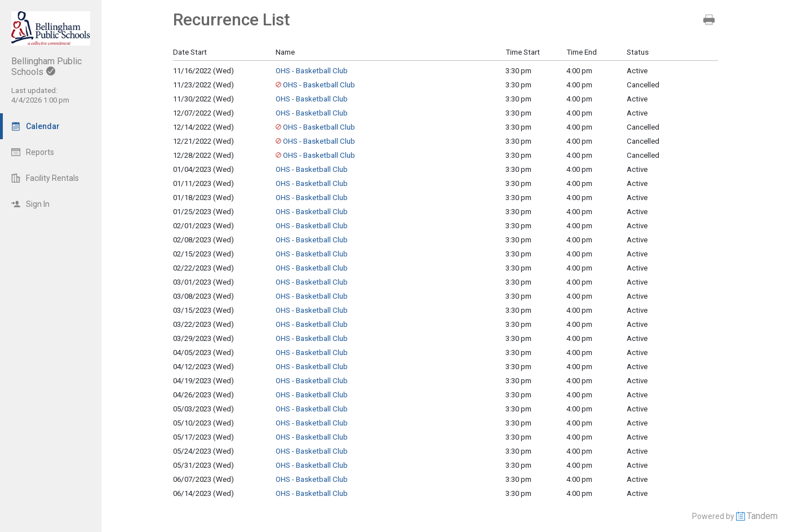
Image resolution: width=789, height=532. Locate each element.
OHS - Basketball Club (312, 71)
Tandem (762, 516)
